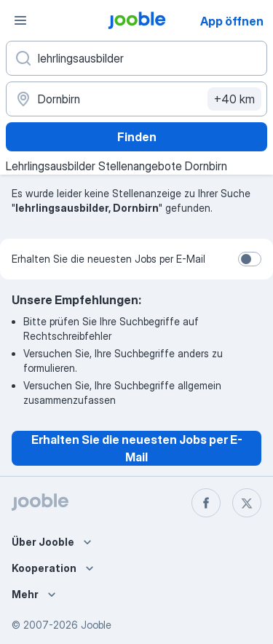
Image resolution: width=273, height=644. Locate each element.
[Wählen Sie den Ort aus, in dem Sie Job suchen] (136, 99)
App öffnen (232, 21)
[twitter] (247, 503)
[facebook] (206, 503)
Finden (137, 137)
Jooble (96, 625)
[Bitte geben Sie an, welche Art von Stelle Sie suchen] (136, 58)
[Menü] (20, 20)
